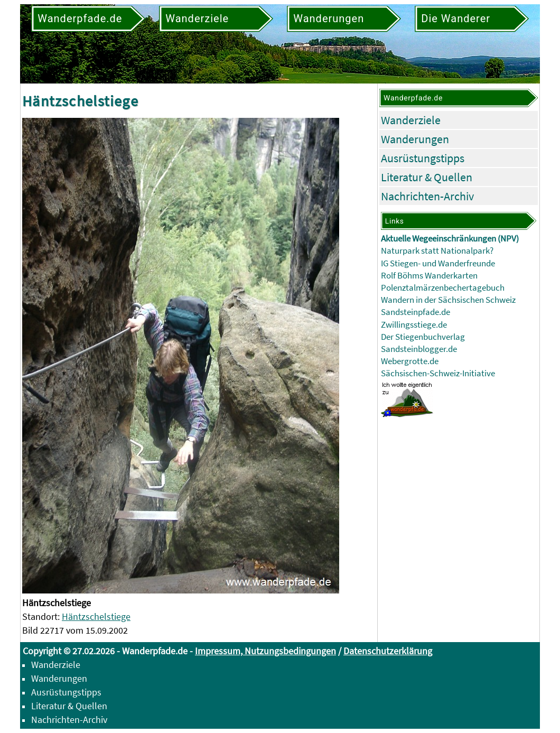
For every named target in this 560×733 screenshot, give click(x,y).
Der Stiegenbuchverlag (423, 337)
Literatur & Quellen (427, 177)
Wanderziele (411, 120)
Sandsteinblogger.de (419, 349)
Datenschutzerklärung (388, 651)
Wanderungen (415, 139)
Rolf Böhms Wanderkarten (429, 276)
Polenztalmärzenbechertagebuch (443, 288)
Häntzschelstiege (96, 616)
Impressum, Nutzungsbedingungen (265, 651)
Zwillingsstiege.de (414, 325)
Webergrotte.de (410, 361)
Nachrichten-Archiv (427, 196)
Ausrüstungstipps (423, 158)
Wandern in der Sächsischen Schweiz (448, 300)
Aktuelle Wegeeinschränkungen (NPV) (450, 239)
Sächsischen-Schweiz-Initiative (438, 373)
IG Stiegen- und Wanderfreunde (438, 263)
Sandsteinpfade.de (416, 312)
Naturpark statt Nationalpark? (437, 251)
